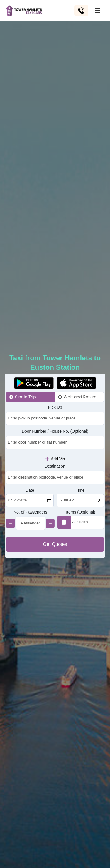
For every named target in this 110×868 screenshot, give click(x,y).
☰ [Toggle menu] (98, 10)
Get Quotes (55, 544)
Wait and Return (80, 397)
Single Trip (26, 397)
